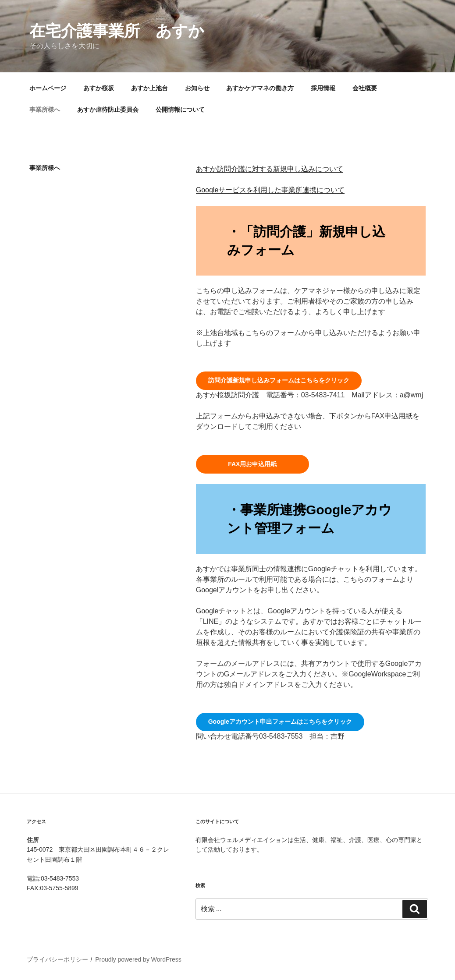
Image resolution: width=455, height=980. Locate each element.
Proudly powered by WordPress (138, 959)
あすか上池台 (149, 88)
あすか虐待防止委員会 (108, 110)
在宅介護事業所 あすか (117, 31)
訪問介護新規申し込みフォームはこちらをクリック (279, 380)
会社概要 (365, 88)
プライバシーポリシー (57, 959)
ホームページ (48, 88)
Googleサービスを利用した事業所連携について (270, 190)
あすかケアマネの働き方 (260, 88)
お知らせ (197, 88)
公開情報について (180, 110)
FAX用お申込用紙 (252, 464)
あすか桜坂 (99, 88)
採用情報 (323, 88)
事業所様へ (45, 110)
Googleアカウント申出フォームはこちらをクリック (280, 722)
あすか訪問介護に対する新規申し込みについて (270, 169)
